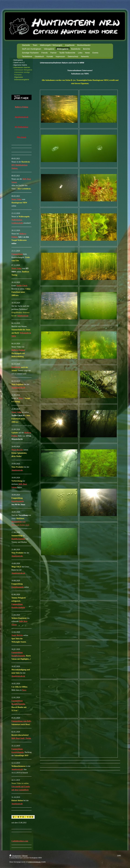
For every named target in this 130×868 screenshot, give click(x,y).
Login (119, 855)
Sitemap (25, 856)
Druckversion (15, 856)
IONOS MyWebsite (34, 862)
